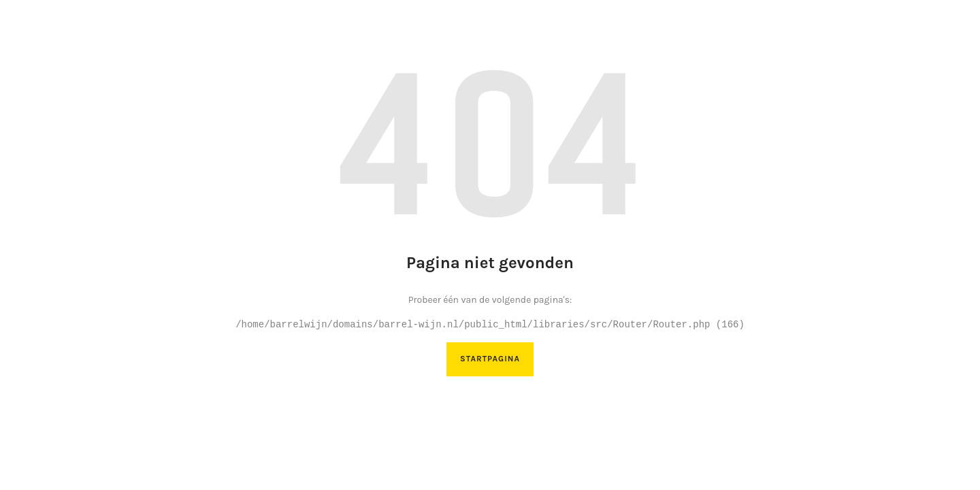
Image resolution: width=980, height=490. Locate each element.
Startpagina (490, 359)
